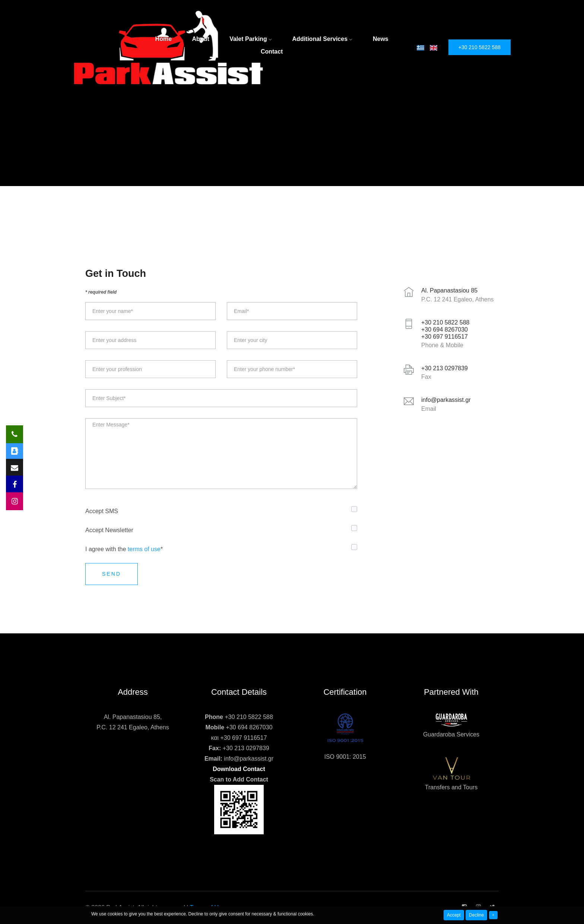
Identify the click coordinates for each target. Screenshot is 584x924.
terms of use (144, 549)
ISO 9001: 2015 (345, 757)
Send (112, 574)
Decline (476, 915)
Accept (454, 915)
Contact (272, 52)
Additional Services (323, 39)
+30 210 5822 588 (480, 47)
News (381, 39)
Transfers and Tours (451, 787)
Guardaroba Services (451, 734)
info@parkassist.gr (249, 759)
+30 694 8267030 (249, 727)
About (201, 39)
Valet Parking (251, 39)
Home (164, 39)
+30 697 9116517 (244, 738)
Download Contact (239, 769)
